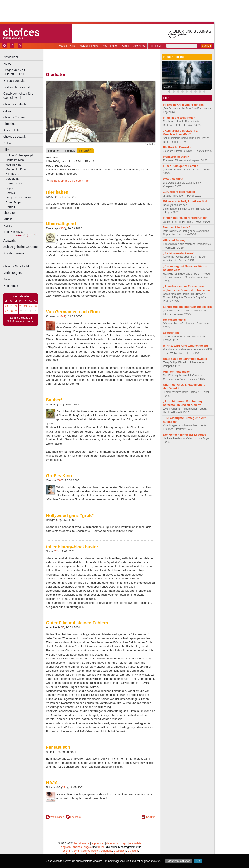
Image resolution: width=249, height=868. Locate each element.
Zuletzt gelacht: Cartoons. (21, 247)
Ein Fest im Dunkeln (177, 147)
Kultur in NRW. (14, 232)
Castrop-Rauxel (90, 851)
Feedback (76, 817)
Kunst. (8, 226)
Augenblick (11, 130)
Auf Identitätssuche (176, 372)
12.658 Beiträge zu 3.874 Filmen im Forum (21, 320)
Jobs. (7, 279)
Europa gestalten (15, 81)
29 (16, 311)
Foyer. (10, 188)
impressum (98, 843)
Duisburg (133, 851)
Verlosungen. (13, 273)
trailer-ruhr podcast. (17, 87)
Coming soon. (15, 184)
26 (35, 306)
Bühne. (9, 143)
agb (125, 843)
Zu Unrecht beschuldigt (179, 192)
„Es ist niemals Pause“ (179, 253)
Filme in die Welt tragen (179, 118)
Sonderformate (14, 253)
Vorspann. (12, 179)
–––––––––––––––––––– (21, 260)
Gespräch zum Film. (19, 197)
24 (26, 306)
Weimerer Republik (176, 157)
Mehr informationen (179, 861)
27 (6, 311)
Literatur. (10, 213)
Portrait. (11, 207)
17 (58, 752)
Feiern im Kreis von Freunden (183, 105)
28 (11, 311)
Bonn (77, 851)
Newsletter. (11, 57)
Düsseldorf (120, 851)
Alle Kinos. (12, 174)
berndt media (82, 843)
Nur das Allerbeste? (177, 227)
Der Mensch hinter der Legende (185, 435)
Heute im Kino (67, 46)
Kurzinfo (53, 151)
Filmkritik (69, 151)
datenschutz (114, 843)
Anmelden (156, 46)
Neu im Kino (110, 46)
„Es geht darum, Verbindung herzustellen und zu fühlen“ (182, 403)
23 (21, 306)
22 (16, 306)
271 (64, 787)
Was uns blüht (173, 179)
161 (60, 404)
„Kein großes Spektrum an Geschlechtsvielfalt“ (181, 132)
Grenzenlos (171, 333)
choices (77, 847)
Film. (7, 150)
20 (6, 306)
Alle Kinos (139, 46)
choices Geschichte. (18, 266)
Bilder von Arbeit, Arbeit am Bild (185, 201)
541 (63, 316)
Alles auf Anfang (174, 240)
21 (11, 306)
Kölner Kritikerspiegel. (20, 155)
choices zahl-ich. (15, 104)
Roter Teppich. (15, 202)
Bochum (67, 851)
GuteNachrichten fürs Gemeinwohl (18, 96)
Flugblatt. (10, 124)
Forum (125, 46)
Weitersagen (57, 817)
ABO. (7, 111)
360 (63, 228)
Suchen (206, 46)
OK (198, 861)
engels (88, 847)
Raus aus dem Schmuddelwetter (185, 359)
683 (60, 480)
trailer (101, 847)
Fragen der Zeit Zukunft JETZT (24, 72)
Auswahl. (10, 240)
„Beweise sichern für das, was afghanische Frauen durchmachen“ (187, 288)
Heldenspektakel (174, 320)
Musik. (8, 219)
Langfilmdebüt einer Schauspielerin (187, 307)
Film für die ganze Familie (181, 166)
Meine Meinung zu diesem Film (70, 181)
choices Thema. (15, 117)
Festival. (11, 193)
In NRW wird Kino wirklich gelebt (185, 346)
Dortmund (106, 851)
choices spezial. (15, 137)
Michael (168, 87)
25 (30, 306)
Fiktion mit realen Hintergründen (185, 218)
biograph (66, 847)
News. (8, 64)
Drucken (151, 817)
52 (56, 551)
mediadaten (136, 843)
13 (58, 197)
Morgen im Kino (89, 46)
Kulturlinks (11, 286)
